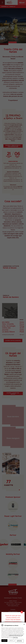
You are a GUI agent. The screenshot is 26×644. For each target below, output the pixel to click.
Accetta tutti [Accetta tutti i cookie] (4, 641)
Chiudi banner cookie (24, 624)
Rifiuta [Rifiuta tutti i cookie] (11, 641)
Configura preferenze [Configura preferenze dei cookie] (19, 641)
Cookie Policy (15, 638)
